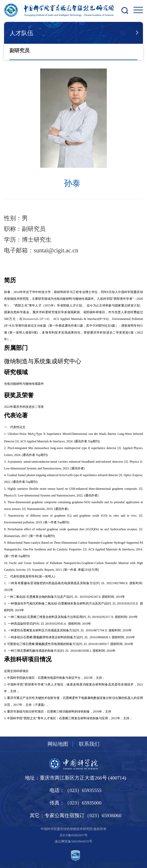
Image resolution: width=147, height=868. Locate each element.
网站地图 (58, 744)
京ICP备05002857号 (73, 835)
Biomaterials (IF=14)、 (38, 319)
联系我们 (89, 744)
